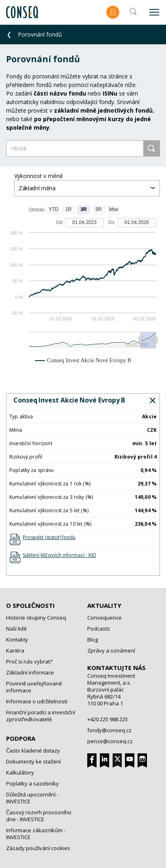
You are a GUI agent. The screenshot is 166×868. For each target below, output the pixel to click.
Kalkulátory (20, 772)
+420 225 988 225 (108, 719)
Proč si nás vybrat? (29, 661)
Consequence (105, 618)
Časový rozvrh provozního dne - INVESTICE (39, 816)
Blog (93, 640)
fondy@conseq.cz (109, 730)
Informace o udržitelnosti (37, 701)
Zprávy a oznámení (111, 650)
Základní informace (30, 672)
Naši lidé (16, 629)
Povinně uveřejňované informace (34, 687)
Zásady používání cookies (38, 848)
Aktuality (104, 605)
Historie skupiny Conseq (36, 618)
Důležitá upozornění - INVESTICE (32, 798)
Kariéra (15, 650)
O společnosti (30, 605)
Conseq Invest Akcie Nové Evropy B (69, 400)
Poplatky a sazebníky (32, 783)
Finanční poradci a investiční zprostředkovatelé (41, 716)
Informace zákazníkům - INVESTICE (36, 834)
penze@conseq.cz (110, 741)
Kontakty (17, 640)
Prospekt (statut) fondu (49, 537)
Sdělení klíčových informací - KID (59, 555)
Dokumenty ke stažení (33, 761)
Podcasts (99, 629)
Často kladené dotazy (33, 751)
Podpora (21, 738)
